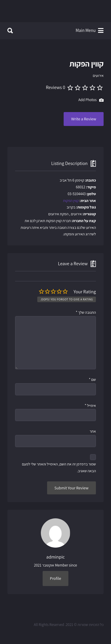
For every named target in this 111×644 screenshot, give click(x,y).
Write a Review (84, 119)
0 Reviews (55, 87)
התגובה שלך (86, 312)
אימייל (90, 406)
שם (92, 380)
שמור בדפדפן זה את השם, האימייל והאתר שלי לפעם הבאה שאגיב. (59, 467)
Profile (56, 578)
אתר (93, 431)
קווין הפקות (71, 201)
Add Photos (91, 100)
